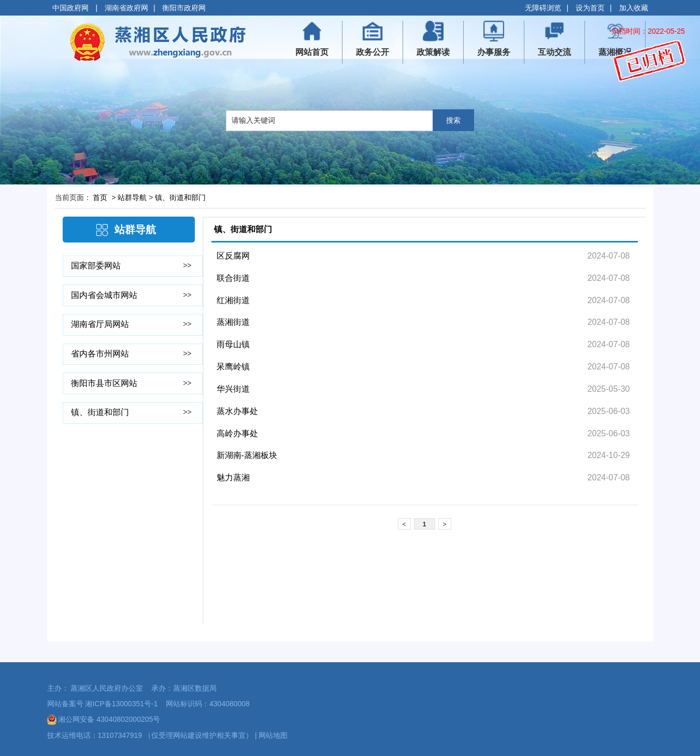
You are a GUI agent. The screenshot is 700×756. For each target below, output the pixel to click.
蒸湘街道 (233, 322)
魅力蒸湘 (233, 477)
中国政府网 (72, 8)
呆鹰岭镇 (233, 367)
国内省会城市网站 (104, 295)
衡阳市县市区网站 (104, 383)
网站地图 (273, 735)
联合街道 (233, 278)
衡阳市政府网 (184, 8)
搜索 (453, 120)
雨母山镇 (233, 344)
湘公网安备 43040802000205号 (104, 719)
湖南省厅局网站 (100, 324)
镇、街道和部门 (180, 197)
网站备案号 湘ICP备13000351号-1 (103, 704)
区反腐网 (233, 256)
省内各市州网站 (100, 354)
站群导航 (132, 197)
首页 (100, 197)
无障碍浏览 (543, 8)
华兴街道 (233, 389)
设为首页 (590, 8)
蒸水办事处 (237, 411)
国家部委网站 (96, 266)
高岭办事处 (237, 433)
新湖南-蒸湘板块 (247, 455)
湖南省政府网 (126, 8)
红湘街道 (233, 300)
